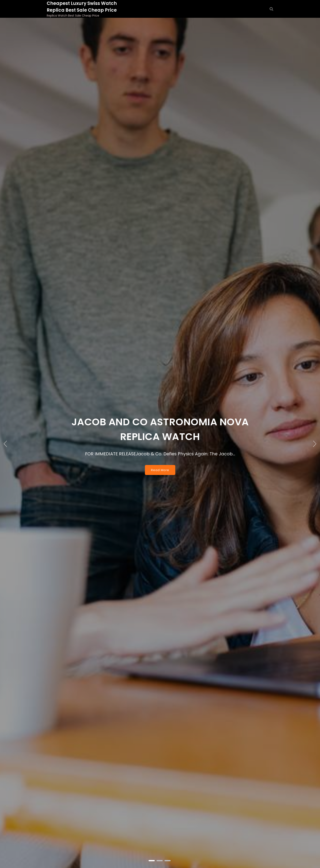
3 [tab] (168, 861)
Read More (160, 470)
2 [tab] (160, 861)
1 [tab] (152, 861)
